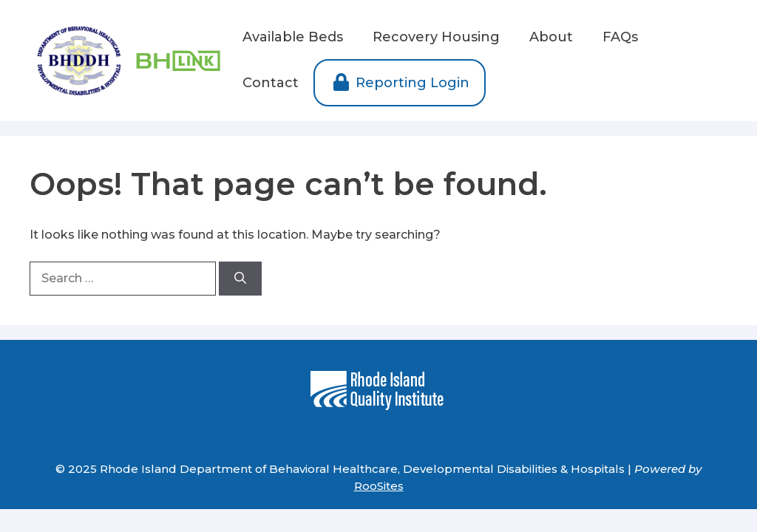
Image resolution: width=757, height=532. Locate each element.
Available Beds (293, 37)
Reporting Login (400, 83)
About (551, 37)
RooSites (379, 486)
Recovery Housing (436, 37)
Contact (271, 83)
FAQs (620, 37)
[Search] (240, 279)
